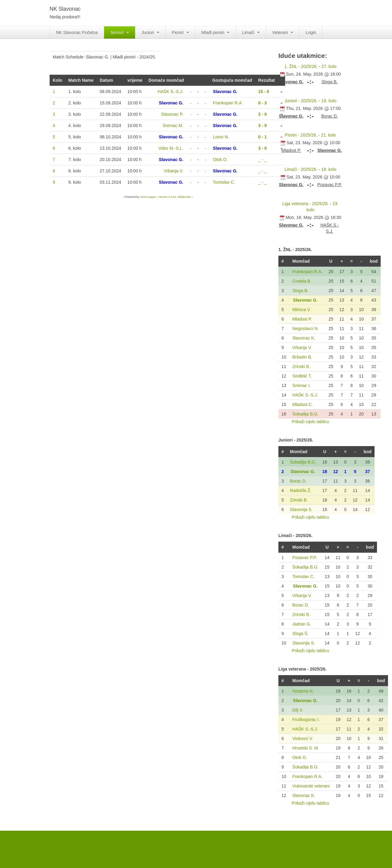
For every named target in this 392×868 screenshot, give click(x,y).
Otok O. (300, 757)
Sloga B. (301, 291)
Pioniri (180, 32)
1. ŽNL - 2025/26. (301, 66)
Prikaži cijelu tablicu (310, 422)
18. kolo (329, 169)
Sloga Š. (301, 633)
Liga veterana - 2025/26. (306, 204)
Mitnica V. (302, 310)
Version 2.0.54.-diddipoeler (175, 197)
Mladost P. (302, 319)
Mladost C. (303, 404)
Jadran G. (302, 624)
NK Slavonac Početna (77, 32)
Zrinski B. (301, 366)
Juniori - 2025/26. (301, 101)
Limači (251, 32)
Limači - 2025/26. (301, 169)
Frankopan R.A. (307, 272)
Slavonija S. (301, 509)
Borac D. (298, 481)
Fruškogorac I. (306, 720)
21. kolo (328, 135)
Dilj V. (298, 710)
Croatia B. (302, 281)
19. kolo (329, 101)
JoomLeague (148, 197)
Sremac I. (302, 385)
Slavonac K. (304, 338)
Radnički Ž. (301, 490)
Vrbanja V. (302, 348)
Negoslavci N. (306, 329)
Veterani (283, 32)
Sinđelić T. (302, 376)
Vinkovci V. (303, 738)
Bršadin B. (302, 357)
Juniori (150, 32)
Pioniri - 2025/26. (301, 135)
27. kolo (329, 66)
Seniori (119, 32)
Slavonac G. (305, 300)
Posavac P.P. (305, 558)
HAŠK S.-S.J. (305, 395)
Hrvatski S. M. (306, 748)
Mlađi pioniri (216, 32)
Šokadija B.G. (306, 414)
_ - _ (262, 160)
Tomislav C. (303, 577)
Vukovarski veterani (311, 786)
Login (311, 32)
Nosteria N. (303, 691)
